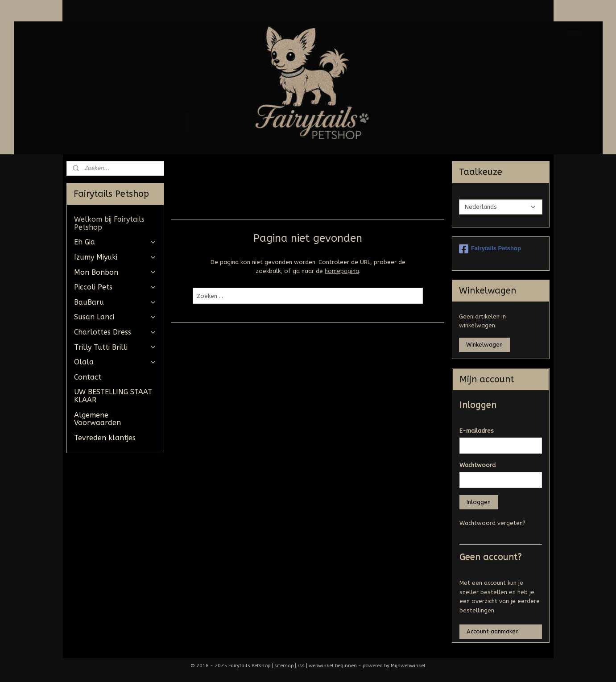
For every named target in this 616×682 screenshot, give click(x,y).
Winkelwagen (484, 345)
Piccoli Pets (115, 287)
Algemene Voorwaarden (97, 419)
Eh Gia (115, 242)
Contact (88, 377)
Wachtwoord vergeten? (492, 523)
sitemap (284, 666)
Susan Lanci (115, 317)
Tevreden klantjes (105, 438)
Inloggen (479, 502)
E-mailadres (477, 431)
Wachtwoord (478, 465)
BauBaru (115, 302)
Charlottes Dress (115, 332)
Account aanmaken (493, 631)
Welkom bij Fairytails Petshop (109, 223)
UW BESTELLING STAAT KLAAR (113, 396)
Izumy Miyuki (115, 257)
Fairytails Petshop (490, 249)
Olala (115, 362)
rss (301, 666)
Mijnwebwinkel (408, 666)
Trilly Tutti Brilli (115, 347)
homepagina (342, 271)
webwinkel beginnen (333, 666)
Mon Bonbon (115, 272)
